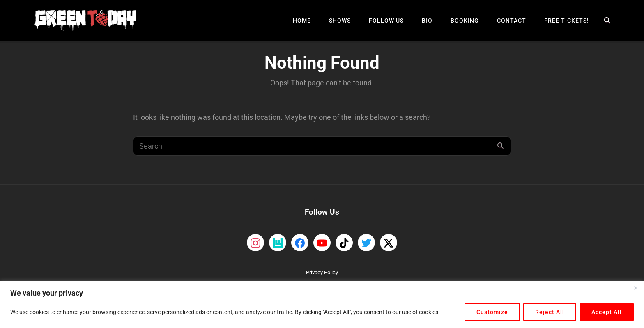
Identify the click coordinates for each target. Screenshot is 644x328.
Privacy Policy (322, 272)
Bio (427, 21)
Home (302, 21)
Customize (492, 312)
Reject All (550, 312)
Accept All (607, 312)
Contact (512, 21)
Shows (340, 21)
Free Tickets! (567, 21)
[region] (322, 304)
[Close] (635, 288)
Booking (465, 21)
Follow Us (386, 21)
